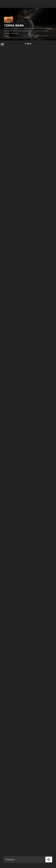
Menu (28, 44)
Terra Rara (14, 26)
